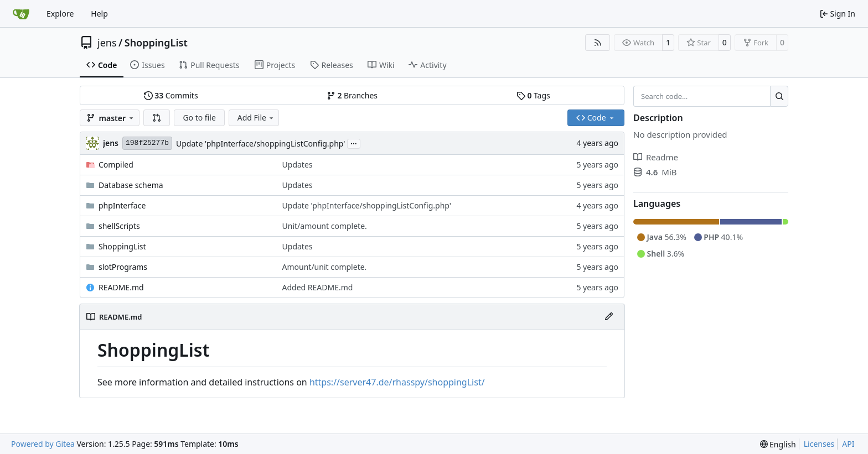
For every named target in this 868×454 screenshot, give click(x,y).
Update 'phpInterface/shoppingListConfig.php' (260, 143)
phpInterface (122, 205)
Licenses (819, 444)
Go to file (199, 118)
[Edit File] (609, 317)
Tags (533, 95)
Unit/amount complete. (325, 226)
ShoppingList (156, 43)
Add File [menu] (256, 118)
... (354, 143)
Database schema (131, 185)
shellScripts (119, 226)
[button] (157, 118)
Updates (298, 165)
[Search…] (779, 96)
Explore (60, 14)
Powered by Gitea (43, 444)
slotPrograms (123, 267)
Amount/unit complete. (325, 267)
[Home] (21, 14)
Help (99, 14)
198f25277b (147, 143)
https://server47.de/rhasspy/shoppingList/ (397, 382)
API (848, 444)
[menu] (778, 444)
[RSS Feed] (598, 43)
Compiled (116, 165)
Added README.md (318, 287)
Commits (171, 95)
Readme (656, 157)
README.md (121, 287)
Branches (352, 95)
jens (107, 43)
